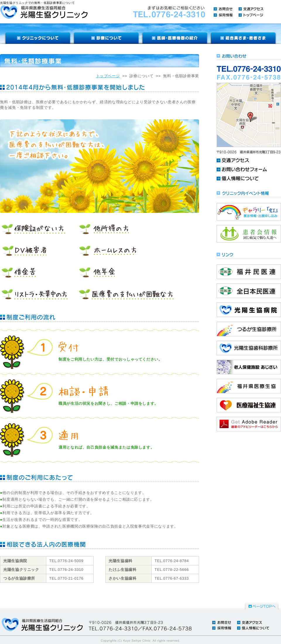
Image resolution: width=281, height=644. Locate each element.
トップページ (108, 76)
